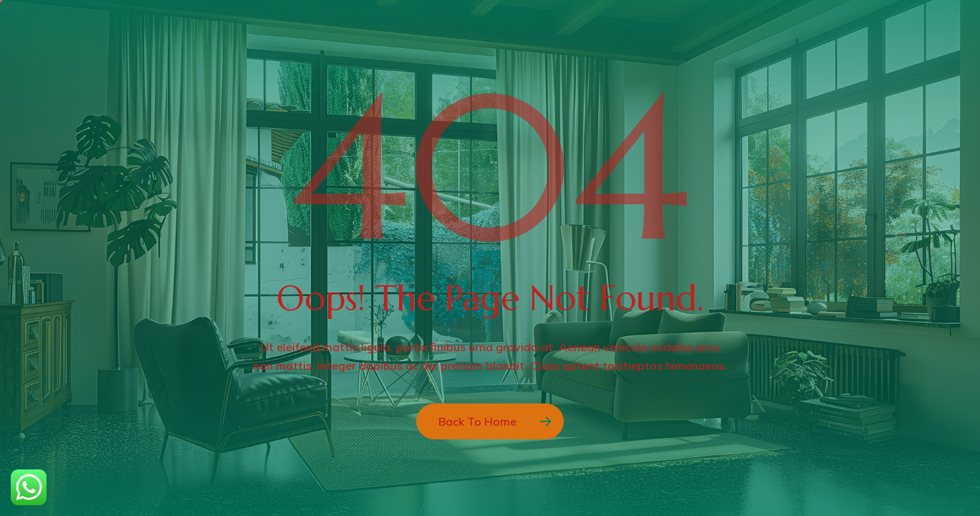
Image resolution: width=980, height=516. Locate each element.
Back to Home (477, 421)
